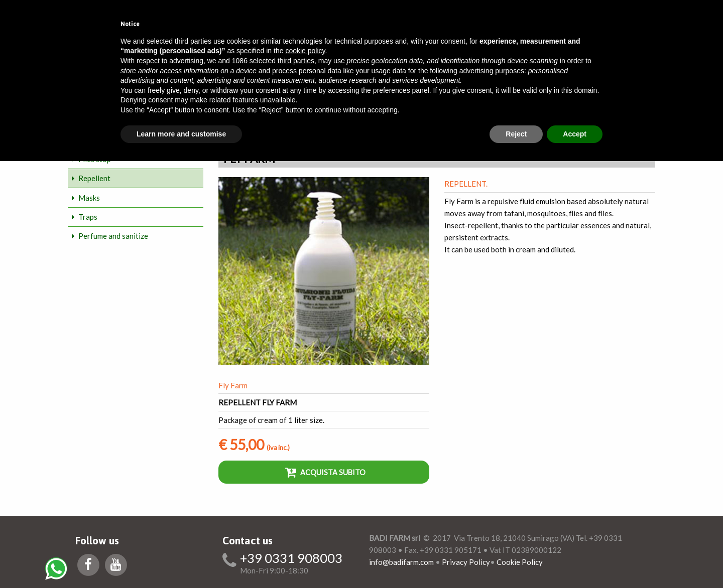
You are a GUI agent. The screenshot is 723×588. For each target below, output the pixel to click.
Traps (88, 217)
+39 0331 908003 (291, 558)
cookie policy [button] (305, 51)
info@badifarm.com (401, 562)
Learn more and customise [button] (181, 134)
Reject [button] (516, 134)
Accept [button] (575, 134)
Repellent (94, 178)
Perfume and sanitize (113, 236)
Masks (89, 198)
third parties (296, 61)
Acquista (325, 472)
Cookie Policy (520, 562)
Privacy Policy (466, 562)
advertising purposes (492, 71)
